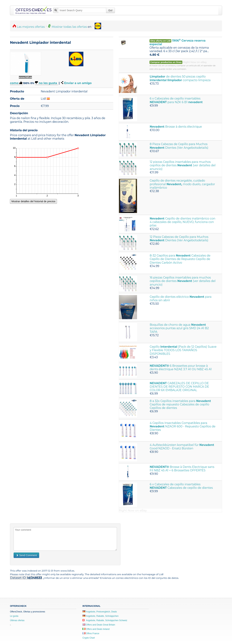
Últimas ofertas (17, 620)
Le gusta (14, 616)
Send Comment (26, 555)
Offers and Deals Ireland (96, 629)
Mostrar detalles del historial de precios (33, 201)
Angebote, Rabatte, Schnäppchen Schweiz (105, 620)
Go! (110, 10)
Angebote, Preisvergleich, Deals (100, 612)
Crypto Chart (89, 638)
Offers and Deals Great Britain (99, 625)
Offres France (91, 633)
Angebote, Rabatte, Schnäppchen (101, 616)
